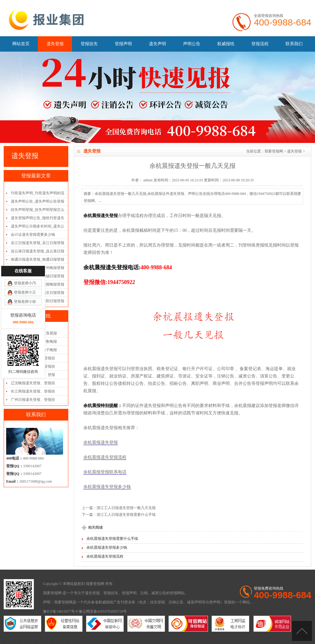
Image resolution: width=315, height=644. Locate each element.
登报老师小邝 (25, 244)
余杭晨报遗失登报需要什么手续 (112, 539)
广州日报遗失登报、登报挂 (33, 400)
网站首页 (21, 44)
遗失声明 (157, 44)
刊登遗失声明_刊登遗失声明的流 (38, 193)
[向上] (302, 631)
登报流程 (260, 44)
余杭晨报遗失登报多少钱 (107, 487)
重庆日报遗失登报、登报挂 (33, 358)
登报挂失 (89, 44)
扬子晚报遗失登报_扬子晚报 (34, 350)
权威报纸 (226, 44)
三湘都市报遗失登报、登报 (33, 375)
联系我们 (294, 44)
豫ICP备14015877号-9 (60, 611)
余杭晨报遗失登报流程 (105, 457)
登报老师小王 (25, 253)
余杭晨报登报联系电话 (105, 472)
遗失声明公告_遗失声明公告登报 (38, 201)
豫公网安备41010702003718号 (103, 611)
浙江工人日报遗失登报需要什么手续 (126, 515)
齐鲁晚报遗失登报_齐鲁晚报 (34, 342)
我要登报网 (274, 151)
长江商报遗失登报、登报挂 (33, 391)
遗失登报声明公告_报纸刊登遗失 (38, 218)
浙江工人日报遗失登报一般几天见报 (126, 508)
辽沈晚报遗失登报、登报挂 (33, 383)
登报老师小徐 (25, 263)
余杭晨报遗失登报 (101, 443)
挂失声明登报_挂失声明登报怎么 (38, 210)
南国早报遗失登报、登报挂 (33, 366)
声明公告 (192, 44)
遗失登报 (55, 44)
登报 (173, 593)
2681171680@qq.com (36, 481)
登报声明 (123, 44)
